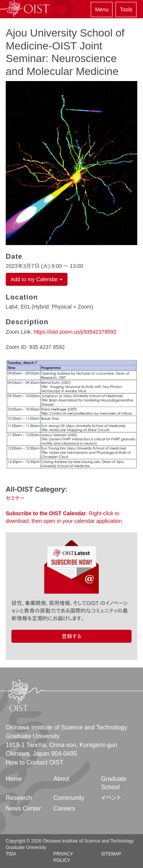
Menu (102, 10)
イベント (111, 798)
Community (69, 798)
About (61, 779)
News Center (23, 808)
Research (19, 798)
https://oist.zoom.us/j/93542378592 (75, 332)
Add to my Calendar (37, 279)
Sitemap (111, 854)
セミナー (15, 498)
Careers (64, 808)
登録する (71, 636)
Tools (126, 10)
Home (14, 779)
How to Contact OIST (35, 762)
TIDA (11, 854)
